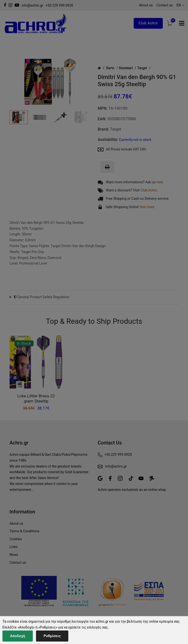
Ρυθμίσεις (52, 636)
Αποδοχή (18, 636)
